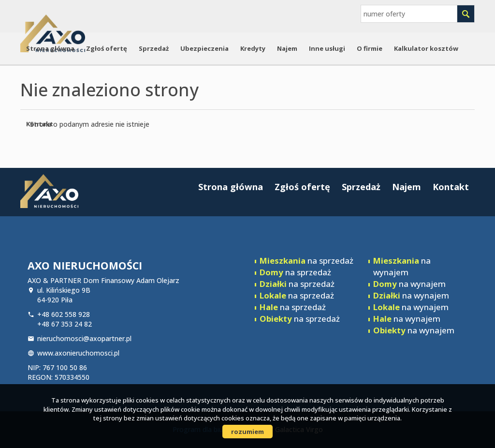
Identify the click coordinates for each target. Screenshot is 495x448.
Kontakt (40, 124)
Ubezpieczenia (204, 48)
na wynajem (402, 266)
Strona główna (50, 48)
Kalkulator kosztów (426, 48)
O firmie (370, 48)
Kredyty (253, 48)
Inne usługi (327, 48)
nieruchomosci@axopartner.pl (84, 338)
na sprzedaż (306, 261)
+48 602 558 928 (64, 314)
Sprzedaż (154, 48)
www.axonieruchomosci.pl (78, 353)
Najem (287, 48)
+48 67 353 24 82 (65, 324)
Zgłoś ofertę (107, 48)
